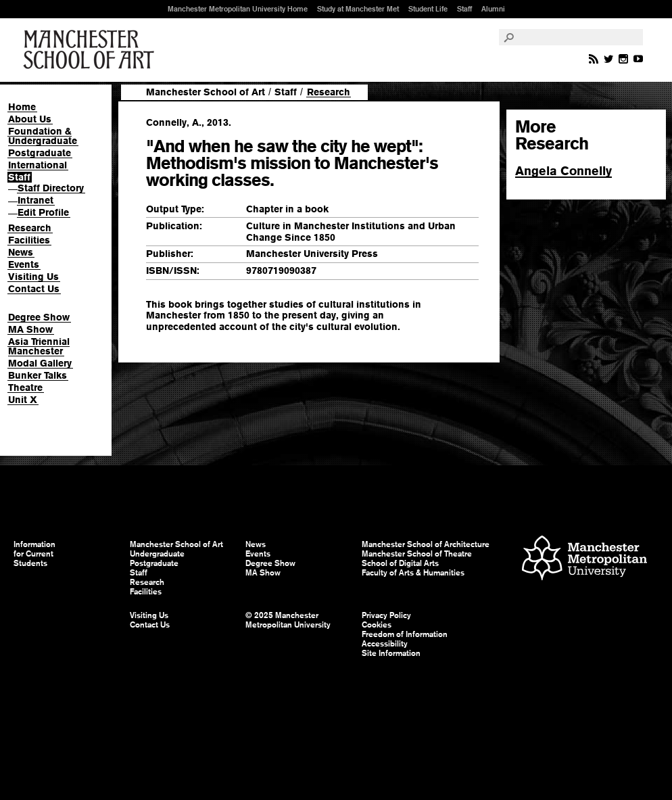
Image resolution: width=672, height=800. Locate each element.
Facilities (29, 240)
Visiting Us (33, 277)
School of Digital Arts (400, 563)
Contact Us (34, 289)
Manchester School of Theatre (417, 554)
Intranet (35, 200)
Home (22, 107)
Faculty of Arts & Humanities (413, 573)
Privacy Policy (386, 615)
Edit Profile (43, 212)
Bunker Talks (38, 375)
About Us (30, 119)
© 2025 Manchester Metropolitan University (288, 620)
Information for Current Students (34, 554)
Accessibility (385, 644)
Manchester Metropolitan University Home (238, 9)
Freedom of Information (405, 634)
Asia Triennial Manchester (39, 346)
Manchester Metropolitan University (584, 560)
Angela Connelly (563, 171)
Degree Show (39, 317)
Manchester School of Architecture (426, 544)
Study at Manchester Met (358, 9)
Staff (464, 9)
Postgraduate (40, 153)
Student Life (428, 9)
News (21, 252)
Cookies (377, 625)
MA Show (30, 329)
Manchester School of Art (91, 50)
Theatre (25, 387)
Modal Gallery (40, 363)
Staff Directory (51, 188)
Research (30, 228)
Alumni (493, 9)
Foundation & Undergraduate (43, 136)
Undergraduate (157, 554)
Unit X (23, 400)
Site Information (391, 653)
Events (24, 264)
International (38, 165)
